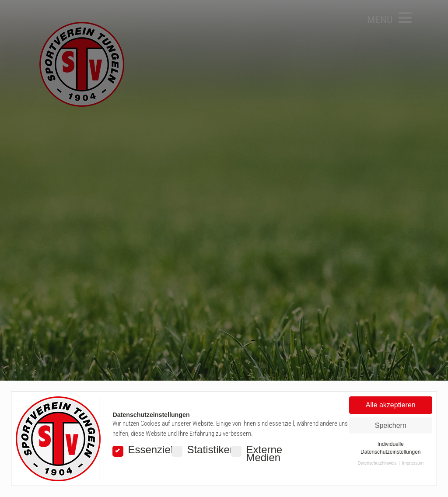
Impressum (413, 463)
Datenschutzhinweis (377, 463)
